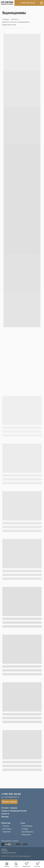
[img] (7, 3)
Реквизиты (26, 835)
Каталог (7, 866)
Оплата (6, 826)
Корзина (37, 866)
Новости (5, 814)
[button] (9, 802)
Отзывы (25, 829)
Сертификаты (27, 832)
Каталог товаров (9, 808)
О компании (27, 826)
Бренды (5, 817)
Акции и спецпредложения (14, 811)
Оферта (4, 849)
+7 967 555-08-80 (27, 3)
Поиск (16, 866)
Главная (6, 19)
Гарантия (7, 832)
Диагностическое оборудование (16, 22)
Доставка (7, 829)
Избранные (26, 866)
